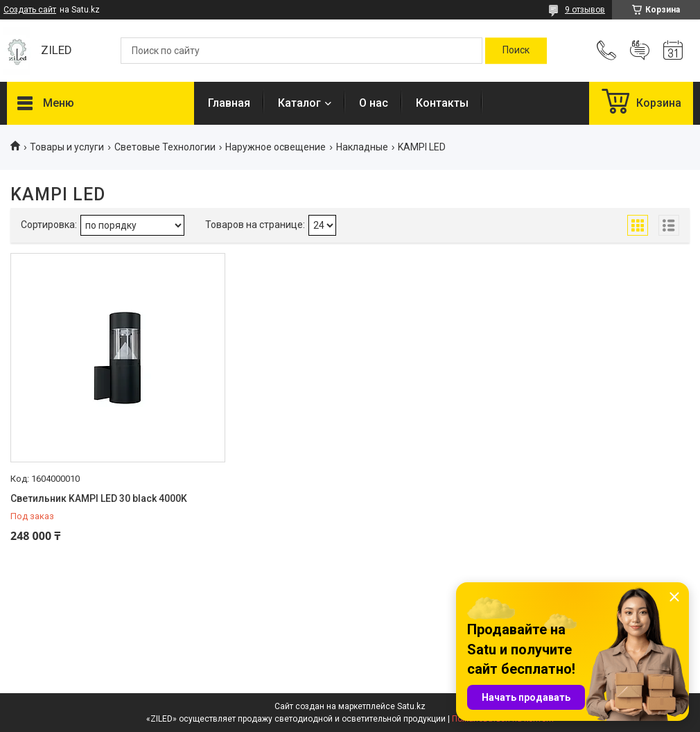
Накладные (362, 147)
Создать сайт (30, 10)
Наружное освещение (275, 147)
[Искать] (516, 51)
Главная (229, 103)
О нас (374, 103)
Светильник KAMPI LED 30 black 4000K (99, 498)
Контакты (442, 103)
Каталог (299, 103)
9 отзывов (585, 10)
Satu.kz (411, 706)
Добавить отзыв (640, 51)
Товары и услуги (67, 147)
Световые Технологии (165, 147)
